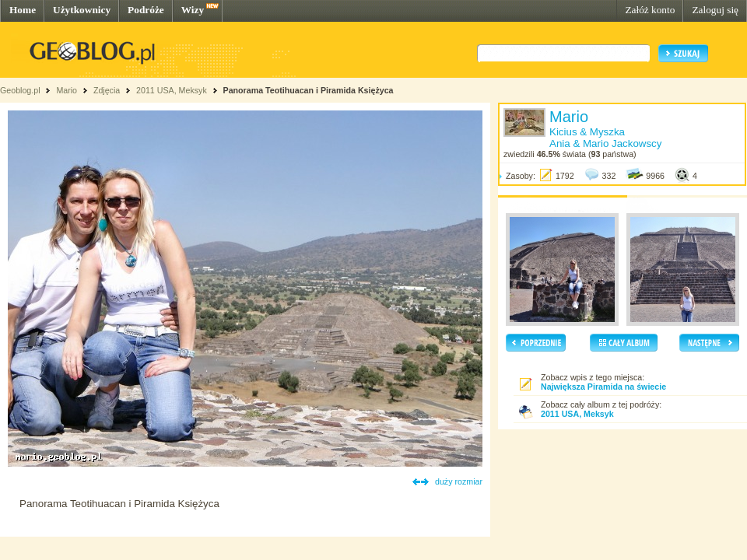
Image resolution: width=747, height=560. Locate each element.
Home (23, 10)
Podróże (146, 10)
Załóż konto (650, 10)
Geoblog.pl (20, 90)
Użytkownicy (82, 10)
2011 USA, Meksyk (172, 90)
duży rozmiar (459, 481)
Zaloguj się (715, 10)
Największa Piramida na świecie (603, 387)
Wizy (193, 10)
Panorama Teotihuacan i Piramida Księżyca (309, 90)
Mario (67, 90)
